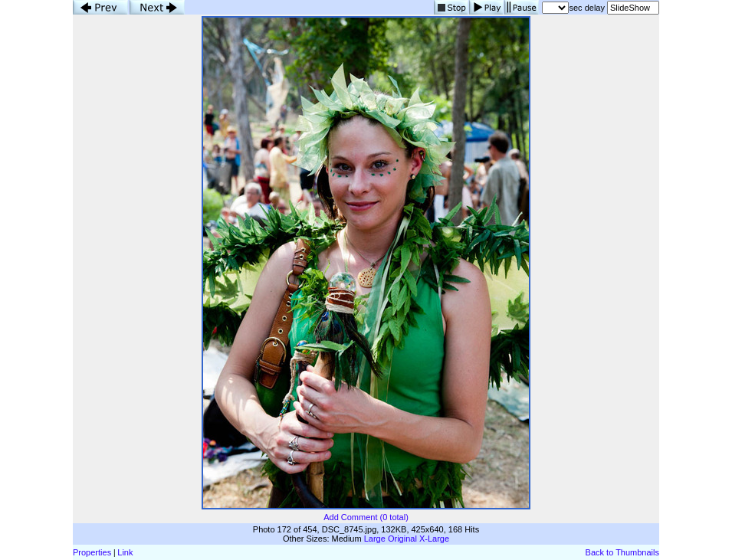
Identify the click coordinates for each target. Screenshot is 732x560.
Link (125, 552)
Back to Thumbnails (622, 552)
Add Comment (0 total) (366, 517)
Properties (92, 552)
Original (402, 539)
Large (375, 539)
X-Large (434, 539)
